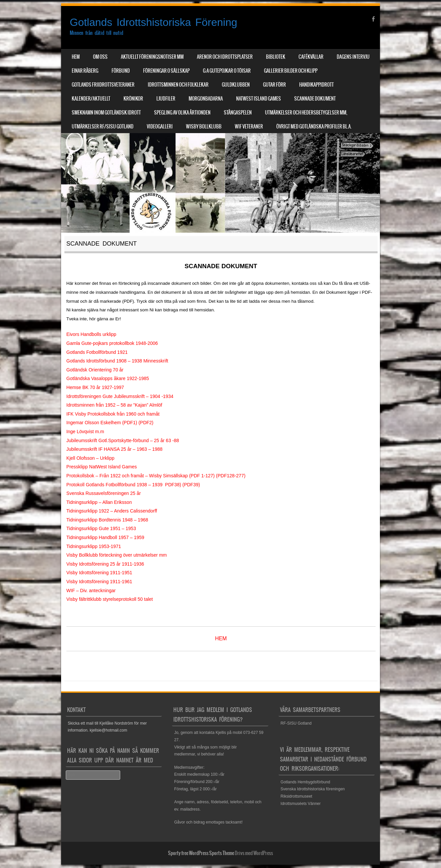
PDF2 (146, 423)
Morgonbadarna (206, 99)
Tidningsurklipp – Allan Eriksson (99, 502)
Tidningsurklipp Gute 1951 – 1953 (101, 528)
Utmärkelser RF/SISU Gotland (103, 126)
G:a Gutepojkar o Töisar (227, 71)
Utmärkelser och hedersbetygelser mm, (306, 113)
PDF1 (130, 423)
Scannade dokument (315, 99)
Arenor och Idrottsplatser (225, 57)
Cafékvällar (311, 57)
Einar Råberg (85, 71)
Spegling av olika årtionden (182, 113)
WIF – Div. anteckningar (91, 591)
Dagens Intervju (353, 57)
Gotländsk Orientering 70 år (95, 370)
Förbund (121, 71)
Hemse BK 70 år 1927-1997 (95, 387)
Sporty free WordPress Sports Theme (201, 853)
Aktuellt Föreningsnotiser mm (152, 57)
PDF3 (171, 485)
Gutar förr (274, 85)
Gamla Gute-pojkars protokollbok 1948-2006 (112, 343)
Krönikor (133, 99)
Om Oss (100, 57)
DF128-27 (231, 476)
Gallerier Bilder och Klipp (291, 71)
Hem (76, 57)
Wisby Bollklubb (204, 126)
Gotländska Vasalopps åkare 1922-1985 (108, 378)
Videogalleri (160, 126)
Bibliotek (276, 57)
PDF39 (191, 485)
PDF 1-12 (201, 476)
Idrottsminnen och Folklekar (178, 85)
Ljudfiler (166, 99)
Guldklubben (236, 85)
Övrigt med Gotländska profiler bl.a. (314, 126)
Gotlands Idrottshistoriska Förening (153, 22)
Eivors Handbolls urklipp (91, 334)
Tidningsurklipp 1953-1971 (94, 546)
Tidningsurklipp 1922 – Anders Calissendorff (112, 511)
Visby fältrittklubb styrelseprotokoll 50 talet (110, 599)
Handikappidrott (316, 85)
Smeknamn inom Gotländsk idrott (106, 113)
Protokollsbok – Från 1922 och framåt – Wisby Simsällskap (127, 476)
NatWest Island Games (259, 99)
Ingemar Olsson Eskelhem (94, 423)
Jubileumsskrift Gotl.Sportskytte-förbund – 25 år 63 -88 (123, 440)
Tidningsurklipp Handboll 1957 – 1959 (105, 537)
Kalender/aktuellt (91, 99)
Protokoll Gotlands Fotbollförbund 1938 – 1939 (115, 485)
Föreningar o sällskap (166, 71)
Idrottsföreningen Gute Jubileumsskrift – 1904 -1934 (120, 396)
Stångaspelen (238, 113)
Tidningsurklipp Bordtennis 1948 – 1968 (107, 520)
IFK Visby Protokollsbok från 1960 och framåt (113, 414)
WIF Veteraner (249, 126)
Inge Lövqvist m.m (85, 432)
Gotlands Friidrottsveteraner (103, 85)
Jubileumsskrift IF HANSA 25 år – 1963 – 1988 (114, 449)
